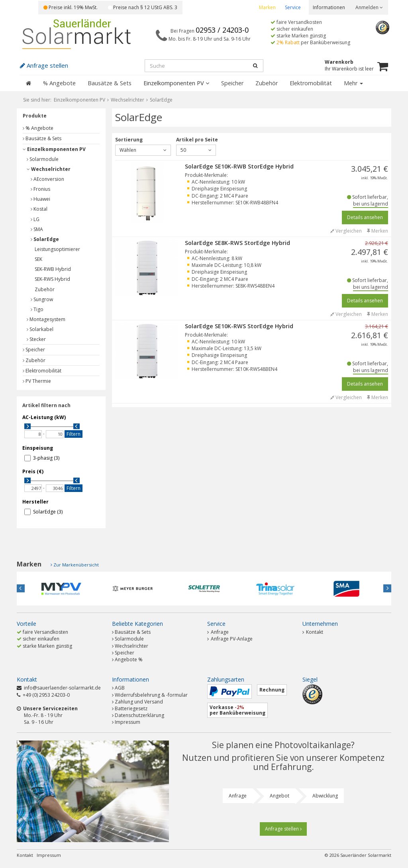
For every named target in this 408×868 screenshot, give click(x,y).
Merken (378, 231)
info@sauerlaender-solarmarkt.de (62, 688)
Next (387, 588)
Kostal (39, 209)
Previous (21, 588)
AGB (120, 688)
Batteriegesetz (131, 708)
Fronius (40, 189)
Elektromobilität (311, 83)
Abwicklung (325, 796)
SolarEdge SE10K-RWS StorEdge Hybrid (239, 326)
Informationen (329, 7)
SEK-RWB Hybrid (53, 269)
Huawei (40, 199)
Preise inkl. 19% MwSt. (71, 7)
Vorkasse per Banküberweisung (237, 710)
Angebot (280, 796)
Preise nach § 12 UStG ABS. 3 (143, 7)
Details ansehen (365, 217)
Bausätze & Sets (110, 83)
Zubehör (267, 83)
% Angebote (59, 83)
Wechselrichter (49, 169)
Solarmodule (43, 159)
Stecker (36, 339)
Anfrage (218, 632)
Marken (267, 7)
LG (35, 219)
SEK (38, 259)
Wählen (143, 150)
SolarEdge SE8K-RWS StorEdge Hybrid (237, 243)
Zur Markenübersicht (76, 565)
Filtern (74, 434)
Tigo (37, 309)
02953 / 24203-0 (222, 30)
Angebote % (129, 659)
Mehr (353, 83)
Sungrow (42, 299)
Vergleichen (346, 231)
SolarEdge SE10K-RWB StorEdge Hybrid (239, 166)
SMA (37, 229)
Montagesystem (46, 319)
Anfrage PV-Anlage (230, 639)
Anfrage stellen (283, 829)
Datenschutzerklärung (139, 715)
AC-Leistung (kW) (44, 417)
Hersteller (35, 502)
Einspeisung (38, 448)
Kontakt (313, 632)
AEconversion (47, 179)
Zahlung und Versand (139, 702)
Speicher (232, 83)
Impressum (127, 722)
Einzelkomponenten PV (176, 83)
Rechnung (272, 690)
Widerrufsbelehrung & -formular (151, 695)
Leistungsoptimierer (57, 249)
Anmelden (369, 7)
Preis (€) (33, 471)
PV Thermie (37, 381)
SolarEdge (45, 239)
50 (196, 150)
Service (293, 7)
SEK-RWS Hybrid (52, 279)
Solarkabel (40, 329)
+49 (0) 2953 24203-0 (46, 695)
